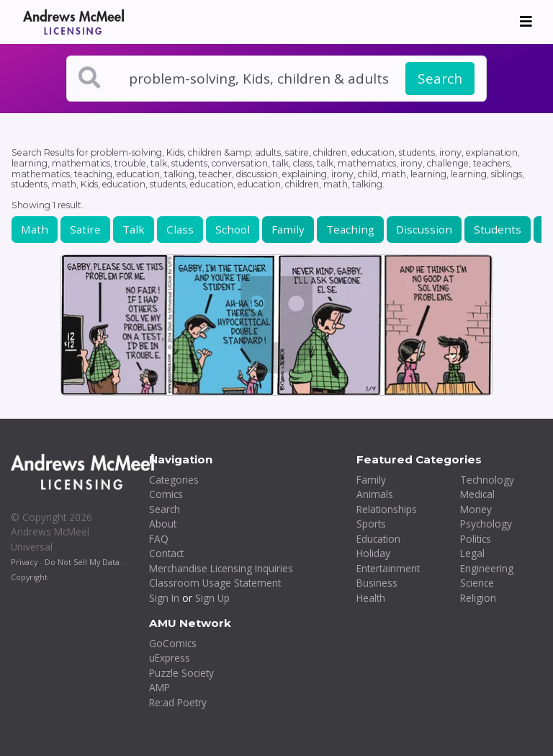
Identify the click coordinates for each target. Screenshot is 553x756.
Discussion (424, 229)
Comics (166, 494)
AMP (159, 687)
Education (378, 539)
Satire (85, 229)
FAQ (159, 539)
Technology (487, 480)
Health (371, 598)
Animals (375, 494)
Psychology (486, 524)
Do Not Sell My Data (82, 562)
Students (498, 229)
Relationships (387, 509)
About (163, 524)
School (233, 229)
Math (35, 229)
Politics (476, 539)
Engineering (487, 568)
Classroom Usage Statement (215, 583)
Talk (134, 229)
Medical (477, 494)
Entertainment (388, 568)
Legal (472, 553)
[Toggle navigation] (526, 22)
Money (476, 509)
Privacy (24, 562)
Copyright (29, 577)
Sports (371, 524)
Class (180, 229)
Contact (166, 553)
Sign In (164, 598)
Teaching (350, 229)
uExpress (170, 658)
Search (440, 79)
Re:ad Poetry (178, 702)
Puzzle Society (181, 673)
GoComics (173, 643)
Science (477, 583)
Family (288, 229)
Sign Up (212, 598)
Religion (478, 598)
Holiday (373, 553)
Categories (174, 480)
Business (377, 583)
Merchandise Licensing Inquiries (221, 568)
